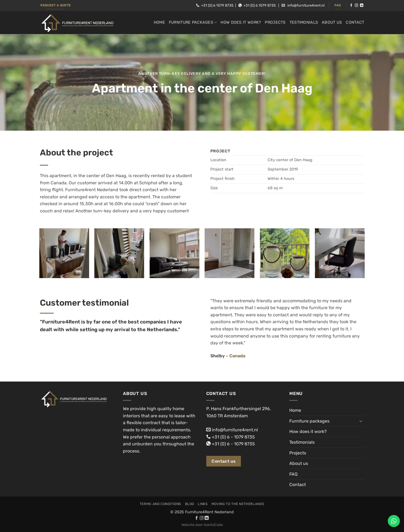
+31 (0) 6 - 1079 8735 (233, 437)
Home (159, 22)
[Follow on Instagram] (356, 6)
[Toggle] (361, 421)
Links (203, 504)
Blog (190, 504)
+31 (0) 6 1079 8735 (217, 5)
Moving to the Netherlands (238, 504)
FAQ (293, 474)
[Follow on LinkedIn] (362, 6)
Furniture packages (193, 22)
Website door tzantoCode (202, 525)
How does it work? (241, 22)
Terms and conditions (160, 504)
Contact (355, 22)
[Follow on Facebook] (351, 6)
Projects (275, 22)
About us (332, 22)
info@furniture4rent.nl (306, 5)
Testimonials (304, 22)
